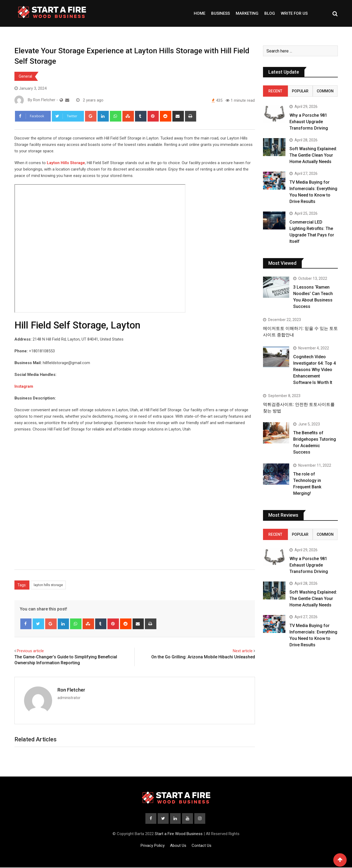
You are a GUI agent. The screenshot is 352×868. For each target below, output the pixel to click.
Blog (270, 13)
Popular (300, 91)
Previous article (30, 651)
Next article (243, 651)
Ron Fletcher (71, 690)
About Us (178, 846)
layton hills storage (48, 585)
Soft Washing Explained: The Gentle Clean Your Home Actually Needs (313, 155)
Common (325, 91)
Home (200, 13)
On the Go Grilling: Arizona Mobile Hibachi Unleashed (203, 657)
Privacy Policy (153, 846)
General (25, 76)
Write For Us (294, 13)
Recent (275, 91)
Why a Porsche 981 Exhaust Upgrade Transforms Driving (309, 122)
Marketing (247, 13)
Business (221, 13)
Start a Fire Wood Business (179, 834)
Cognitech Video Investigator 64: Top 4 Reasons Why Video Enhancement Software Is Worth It (314, 370)
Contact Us (202, 846)
